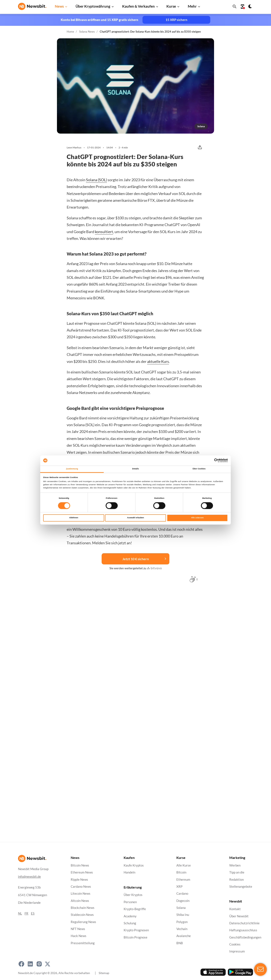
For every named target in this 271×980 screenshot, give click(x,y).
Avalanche (184, 936)
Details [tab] (135, 469)
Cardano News (81, 887)
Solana (181, 908)
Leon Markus (74, 148)
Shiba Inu (183, 915)
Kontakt (235, 909)
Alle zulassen (197, 518)
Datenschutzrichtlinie (244, 923)
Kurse (171, 6)
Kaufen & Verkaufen (138, 6)
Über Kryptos (133, 895)
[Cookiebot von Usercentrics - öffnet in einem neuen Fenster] (209, 460)
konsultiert (104, 232)
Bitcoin (181, 872)
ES (33, 913)
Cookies (235, 944)
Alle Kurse (184, 865)
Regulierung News (83, 922)
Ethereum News (82, 872)
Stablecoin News (82, 915)
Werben (235, 865)
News (59, 6)
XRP (179, 887)
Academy (130, 916)
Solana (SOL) (96, 180)
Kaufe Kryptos (134, 865)
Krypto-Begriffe (135, 909)
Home (70, 32)
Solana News (87, 32)
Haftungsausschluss (243, 930)
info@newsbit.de (29, 877)
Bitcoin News (80, 865)
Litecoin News (81, 894)
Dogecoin (183, 901)
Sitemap (104, 973)
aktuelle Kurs (158, 361)
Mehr (192, 6)
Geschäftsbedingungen (245, 937)
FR (26, 913)
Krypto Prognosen (136, 930)
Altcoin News (80, 901)
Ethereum (183, 879)
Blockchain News (83, 908)
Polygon (182, 922)
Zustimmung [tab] (72, 469)
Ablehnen (74, 518)
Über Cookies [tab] (199, 469)
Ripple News (79, 879)
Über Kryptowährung (93, 6)
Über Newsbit (239, 916)
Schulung (130, 923)
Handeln (129, 872)
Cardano (182, 894)
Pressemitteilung (83, 943)
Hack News (79, 936)
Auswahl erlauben (135, 518)
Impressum (237, 951)
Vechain (182, 929)
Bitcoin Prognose (135, 937)
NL (20, 913)
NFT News (78, 929)
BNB (180, 943)
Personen (130, 902)
